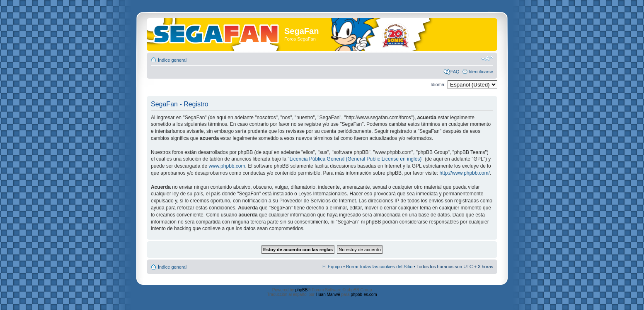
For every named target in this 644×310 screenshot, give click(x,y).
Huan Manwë (328, 294)
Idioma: (438, 84)
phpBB (301, 290)
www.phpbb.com (227, 166)
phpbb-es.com (364, 294)
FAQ (455, 72)
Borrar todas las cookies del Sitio (379, 267)
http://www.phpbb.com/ (464, 173)
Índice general (172, 60)
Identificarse (481, 72)
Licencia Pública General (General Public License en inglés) (356, 159)
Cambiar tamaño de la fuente (487, 58)
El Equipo (332, 267)
